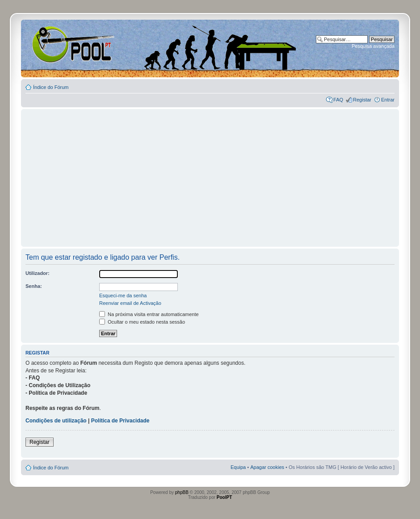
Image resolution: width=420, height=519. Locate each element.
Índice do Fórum (51, 87)
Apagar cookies (267, 467)
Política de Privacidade (120, 421)
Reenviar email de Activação (130, 303)
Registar (362, 100)
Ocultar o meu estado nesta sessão (142, 322)
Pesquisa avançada (373, 46)
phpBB (182, 492)
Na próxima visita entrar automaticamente (149, 314)
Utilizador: (38, 273)
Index (50, 44)
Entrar (388, 100)
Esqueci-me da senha (123, 295)
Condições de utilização (56, 421)
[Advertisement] (210, 174)
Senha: (34, 286)
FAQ (338, 100)
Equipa (238, 467)
